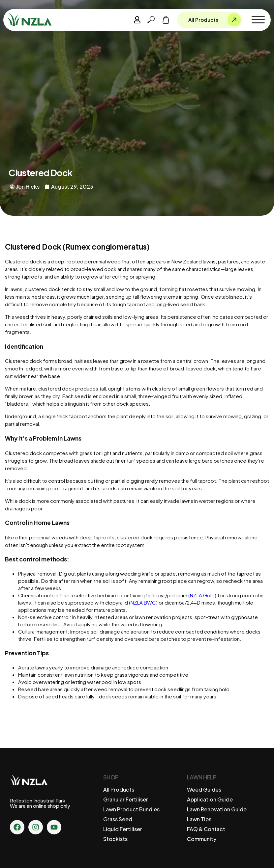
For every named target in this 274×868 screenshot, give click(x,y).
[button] (258, 20)
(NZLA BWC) (143, 602)
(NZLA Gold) (202, 595)
